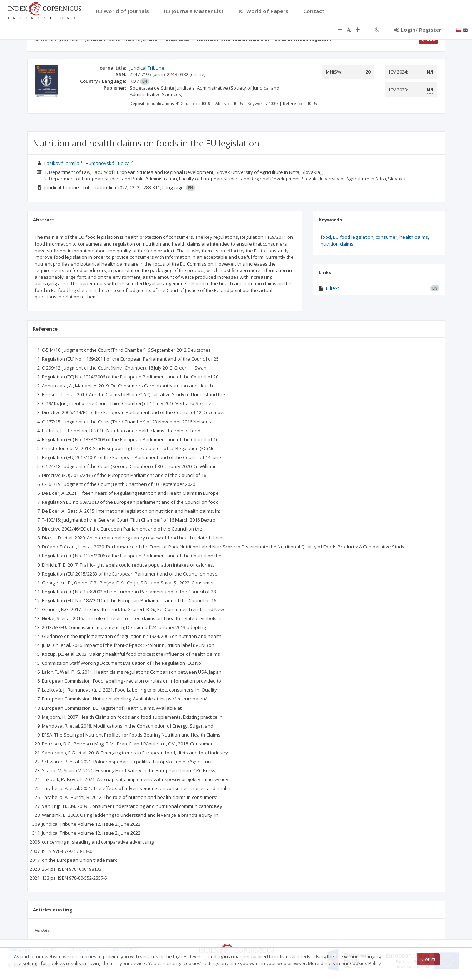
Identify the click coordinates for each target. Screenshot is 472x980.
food (326, 237)
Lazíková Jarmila (62, 163)
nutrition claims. (337, 244)
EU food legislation (353, 237)
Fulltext (331, 288)
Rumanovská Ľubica (108, 163)
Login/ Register (418, 30)
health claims (414, 237)
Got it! (428, 959)
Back (428, 40)
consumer (386, 237)
